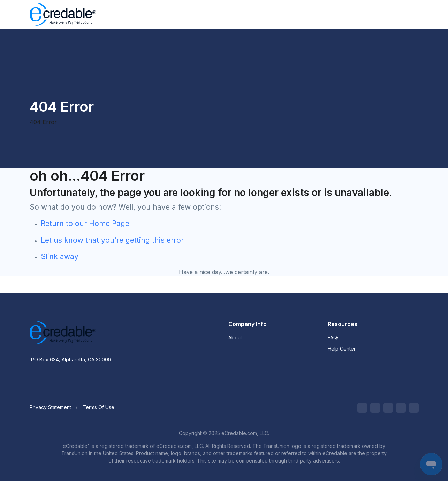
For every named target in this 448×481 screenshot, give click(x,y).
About (235, 337)
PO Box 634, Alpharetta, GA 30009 (71, 359)
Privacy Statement (50, 407)
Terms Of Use (98, 407)
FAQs (334, 337)
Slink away (60, 257)
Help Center (342, 349)
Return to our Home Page (85, 223)
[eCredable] (85, 332)
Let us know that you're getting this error (112, 240)
